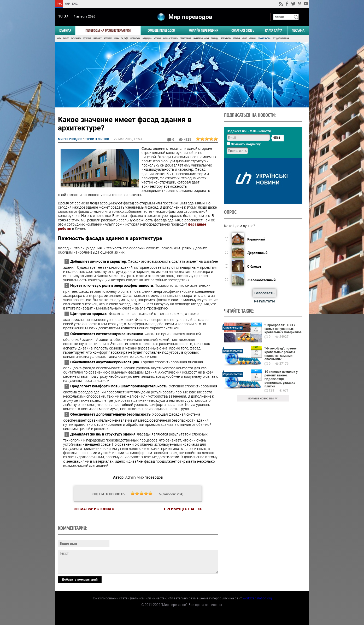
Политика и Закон (201, 39)
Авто (59, 39)
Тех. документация (281, 39)
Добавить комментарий (80, 579)
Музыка (157, 39)
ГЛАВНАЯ (65, 30)
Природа (215, 39)
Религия (236, 39)
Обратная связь (243, 30)
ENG (75, 4)
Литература (135, 39)
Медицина (147, 39)
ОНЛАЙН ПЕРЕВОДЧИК (204, 30)
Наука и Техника (170, 39)
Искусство (108, 39)
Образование (186, 39)
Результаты (265, 301)
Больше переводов (161, 30)
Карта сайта (274, 30)
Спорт (245, 39)
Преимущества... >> (183, 509)
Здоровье (87, 39)
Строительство (264, 39)
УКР (67, 4)
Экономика (76, 39)
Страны (253, 39)
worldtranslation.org (257, 598)
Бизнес (66, 39)
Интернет (97, 39)
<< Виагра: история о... (96, 509)
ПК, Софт (124, 39)
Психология (226, 39)
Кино (116, 39)
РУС (59, 4)
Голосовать (264, 293)
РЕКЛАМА (298, 30)
